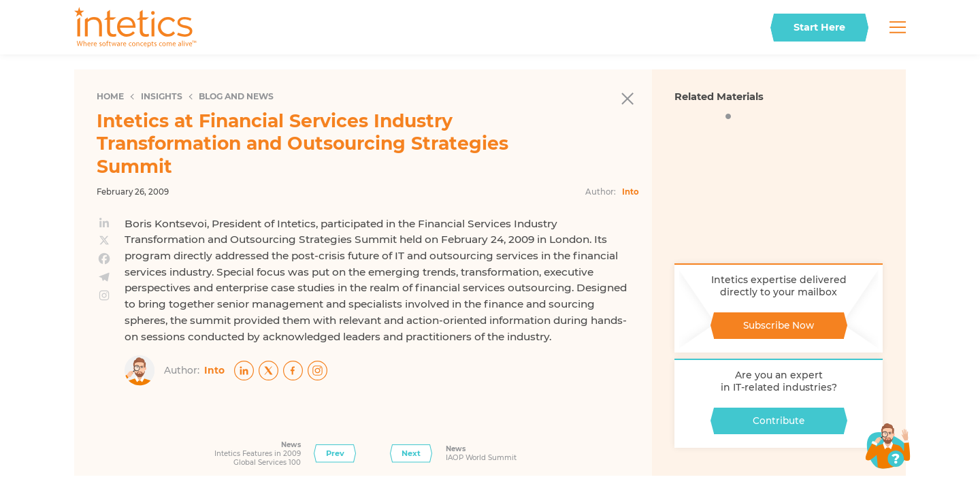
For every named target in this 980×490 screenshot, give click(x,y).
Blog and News (236, 96)
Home (110, 96)
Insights (162, 96)
